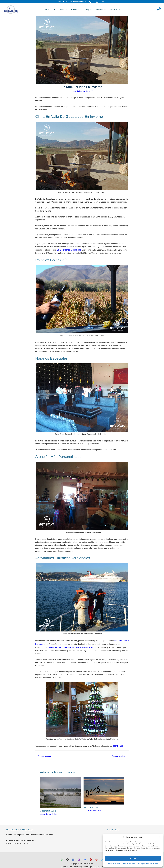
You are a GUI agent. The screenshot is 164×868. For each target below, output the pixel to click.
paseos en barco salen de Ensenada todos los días (59, 646)
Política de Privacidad (114, 864)
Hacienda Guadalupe (70, 250)
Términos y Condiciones (117, 833)
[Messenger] (66, 853)
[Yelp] (92, 853)
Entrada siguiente (120, 751)
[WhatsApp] (97, 2)
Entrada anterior (43, 751)
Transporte (53, 10)
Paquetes (77, 10)
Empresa (99, 10)
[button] (159, 837)
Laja (59, 250)
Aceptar (133, 858)
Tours (65, 10)
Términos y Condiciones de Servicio (147, 864)
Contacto (112, 10)
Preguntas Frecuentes (116, 830)
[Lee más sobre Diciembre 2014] (60, 788)
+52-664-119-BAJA (80, 2)
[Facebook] (72, 853)
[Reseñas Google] (98, 853)
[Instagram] (79, 853)
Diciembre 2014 (48, 806)
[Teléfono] (90, 2)
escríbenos (117, 741)
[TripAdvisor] (85, 853)
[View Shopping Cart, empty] (158, 10)
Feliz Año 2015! (91, 803)
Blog (88, 10)
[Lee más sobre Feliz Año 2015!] (104, 786)
